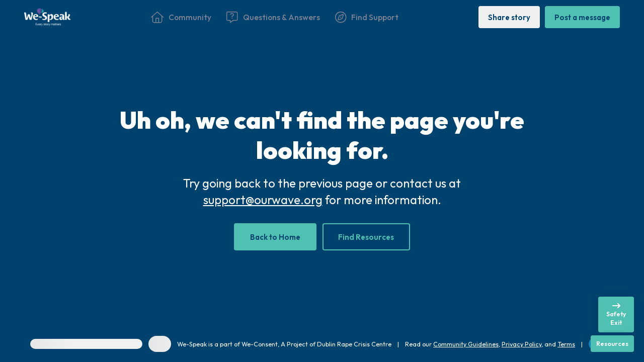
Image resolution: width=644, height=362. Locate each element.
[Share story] (509, 17)
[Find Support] (367, 17)
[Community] (181, 17)
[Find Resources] (367, 237)
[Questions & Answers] (273, 17)
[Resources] (612, 344)
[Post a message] (582, 17)
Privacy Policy (521, 344)
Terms (566, 344)
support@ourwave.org (263, 200)
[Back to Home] (275, 237)
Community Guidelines (466, 344)
